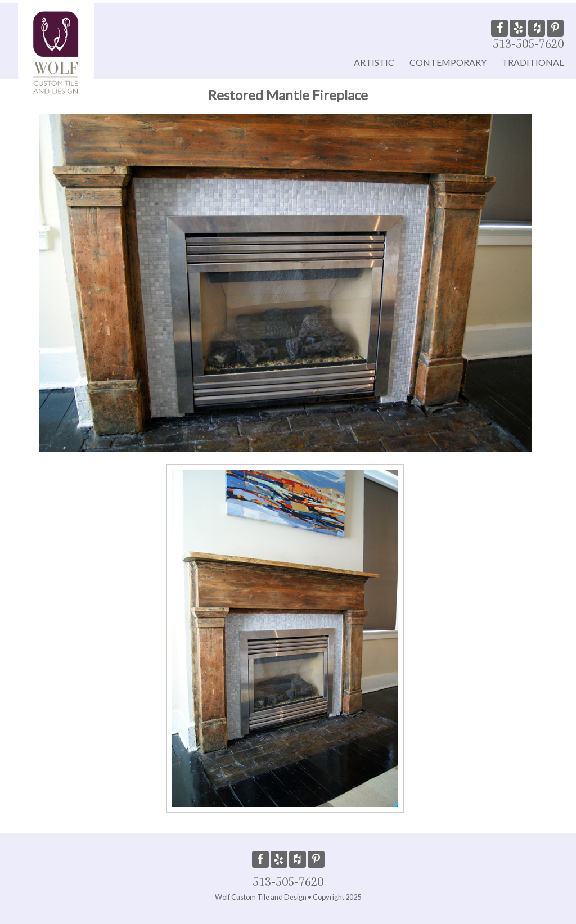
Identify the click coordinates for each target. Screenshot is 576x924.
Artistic (374, 62)
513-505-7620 (528, 43)
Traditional (533, 62)
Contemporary (448, 62)
